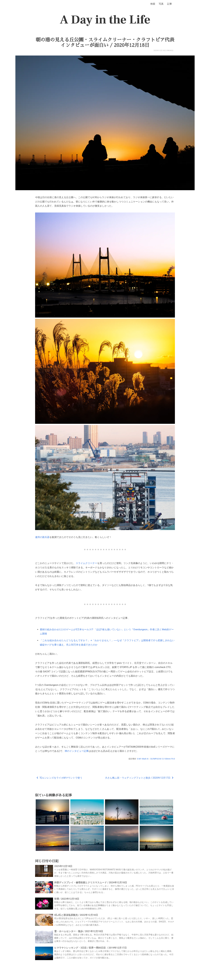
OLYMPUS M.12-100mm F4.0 (163, 759)
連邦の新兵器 (42, 537)
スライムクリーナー (86, 563)
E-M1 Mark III (143, 759)
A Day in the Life (105, 20)
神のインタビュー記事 (77, 751)
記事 (170, 4)
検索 (153, 4)
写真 (161, 4)
